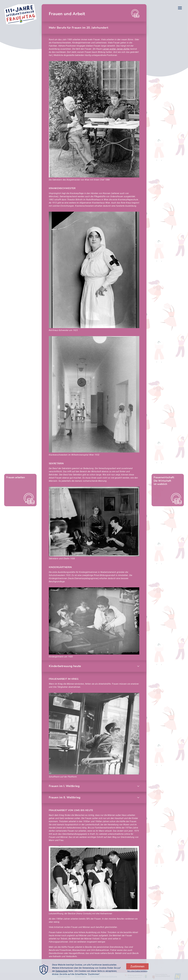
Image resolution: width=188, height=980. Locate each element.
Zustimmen (137, 966)
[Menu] (180, 8)
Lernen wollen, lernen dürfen (116, 49)
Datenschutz (62, 971)
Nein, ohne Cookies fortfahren (137, 971)
